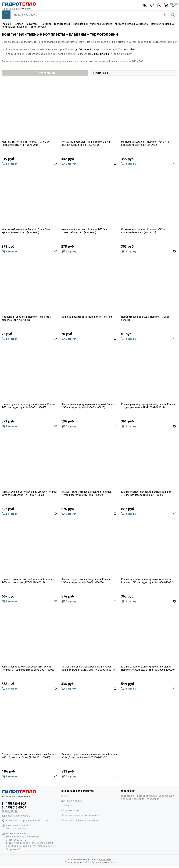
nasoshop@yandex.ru (18, 816)
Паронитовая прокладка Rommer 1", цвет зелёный (145, 318)
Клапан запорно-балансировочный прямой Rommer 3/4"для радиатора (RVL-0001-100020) (28, 668)
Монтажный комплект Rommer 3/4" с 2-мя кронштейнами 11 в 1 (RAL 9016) (86, 143)
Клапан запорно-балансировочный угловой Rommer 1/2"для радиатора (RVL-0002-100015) (88, 668)
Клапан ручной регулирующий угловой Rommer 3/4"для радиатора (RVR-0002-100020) (30, 493)
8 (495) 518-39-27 (14, 807)
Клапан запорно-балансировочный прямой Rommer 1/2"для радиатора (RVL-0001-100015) (148, 581)
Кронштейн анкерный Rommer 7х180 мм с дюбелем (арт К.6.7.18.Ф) (26, 318)
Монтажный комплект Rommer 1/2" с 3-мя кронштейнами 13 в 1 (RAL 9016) (145, 143)
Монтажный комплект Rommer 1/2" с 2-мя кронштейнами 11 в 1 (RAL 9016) (26, 143)
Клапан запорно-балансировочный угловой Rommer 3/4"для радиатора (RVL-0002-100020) (148, 668)
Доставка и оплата (72, 801)
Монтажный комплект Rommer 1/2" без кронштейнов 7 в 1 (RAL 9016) (84, 231)
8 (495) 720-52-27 (14, 804)
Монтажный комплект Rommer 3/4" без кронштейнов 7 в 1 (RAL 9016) (144, 231)
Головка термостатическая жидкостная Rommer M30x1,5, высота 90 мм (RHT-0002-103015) (89, 756)
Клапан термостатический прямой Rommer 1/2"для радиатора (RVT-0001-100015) (86, 493)
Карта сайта (105, 859)
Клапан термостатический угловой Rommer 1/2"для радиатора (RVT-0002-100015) (27, 581)
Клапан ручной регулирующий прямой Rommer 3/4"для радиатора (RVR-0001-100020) (89, 406)
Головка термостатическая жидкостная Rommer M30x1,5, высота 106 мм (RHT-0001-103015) (30, 756)
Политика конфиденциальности (80, 820)
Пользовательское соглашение (80, 815)
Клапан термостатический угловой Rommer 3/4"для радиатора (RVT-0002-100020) (87, 581)
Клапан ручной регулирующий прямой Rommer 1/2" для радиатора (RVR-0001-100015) (29, 406)
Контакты (67, 806)
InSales (111, 862)
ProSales (87, 862)
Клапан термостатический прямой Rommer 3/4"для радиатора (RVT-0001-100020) (146, 493)
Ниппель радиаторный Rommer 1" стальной (87, 317)
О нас (65, 796)
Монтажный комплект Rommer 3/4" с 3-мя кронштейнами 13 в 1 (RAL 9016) (26, 231)
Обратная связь (70, 810)
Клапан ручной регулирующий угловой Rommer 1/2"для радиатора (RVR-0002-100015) (149, 406)
